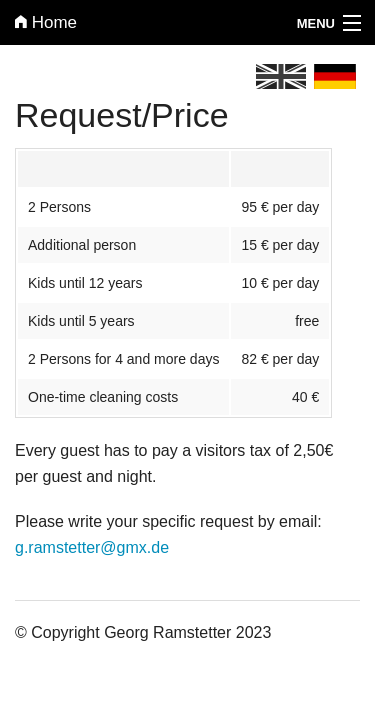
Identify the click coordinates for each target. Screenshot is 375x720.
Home (46, 22)
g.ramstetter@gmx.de (92, 547)
